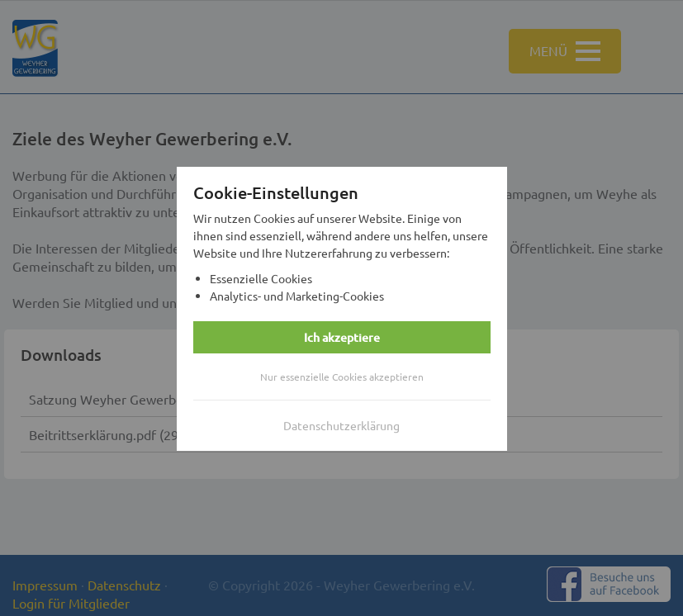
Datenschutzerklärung (341, 426)
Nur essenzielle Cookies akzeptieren (342, 377)
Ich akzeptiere (342, 338)
